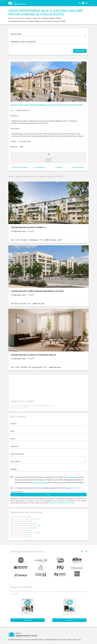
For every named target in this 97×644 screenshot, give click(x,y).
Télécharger (28, 620)
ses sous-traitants (41, 483)
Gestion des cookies (65, 640)
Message (14, 469)
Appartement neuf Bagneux (21, 521)
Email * (13, 439)
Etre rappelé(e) (40, 167)
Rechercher (80, 51)
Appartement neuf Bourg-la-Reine (23, 528)
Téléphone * (15, 446)
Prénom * (14, 424)
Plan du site (77, 640)
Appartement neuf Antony (21, 517)
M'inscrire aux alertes (20, 167)
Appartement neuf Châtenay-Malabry (25, 532)
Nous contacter (79, 167)
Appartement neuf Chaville (21, 530)
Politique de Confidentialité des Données (61, 503)
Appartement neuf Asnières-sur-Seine (25, 519)
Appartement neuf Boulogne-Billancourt (25, 526)
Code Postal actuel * (17, 454)
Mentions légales (52, 640)
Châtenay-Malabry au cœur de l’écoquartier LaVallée (33, 355)
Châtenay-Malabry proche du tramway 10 (28, 227)
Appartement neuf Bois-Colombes (23, 523)
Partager (59, 167)
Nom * (13, 431)
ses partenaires (73, 477)
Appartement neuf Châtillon (21, 535)
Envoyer (49, 495)
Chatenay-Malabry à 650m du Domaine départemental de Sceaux (37, 291)
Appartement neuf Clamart (21, 537)
